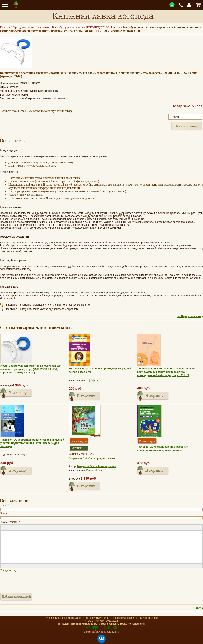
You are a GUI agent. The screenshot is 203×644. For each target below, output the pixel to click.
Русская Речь (94, 470)
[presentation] (32, 581)
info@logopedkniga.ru (106, 632)
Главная (5, 27)
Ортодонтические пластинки (31, 27)
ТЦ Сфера (92, 380)
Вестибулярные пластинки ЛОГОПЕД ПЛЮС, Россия (86, 27)
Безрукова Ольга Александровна (96, 466)
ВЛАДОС (23, 455)
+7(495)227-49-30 (101, 628)
